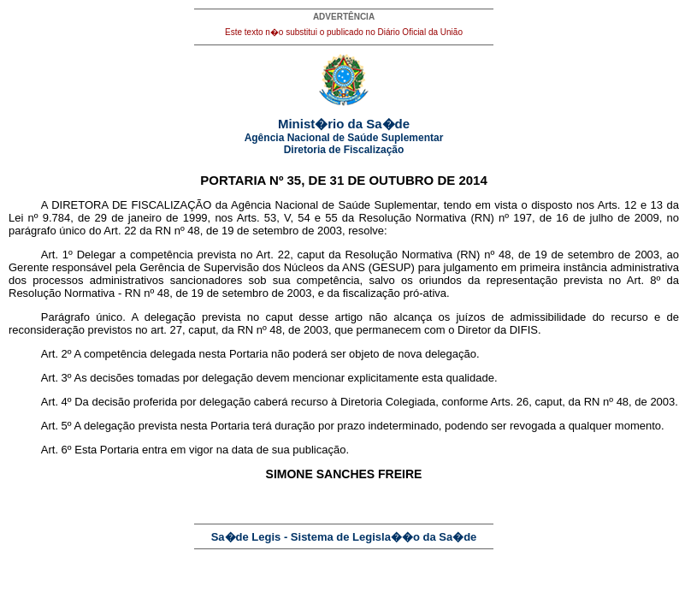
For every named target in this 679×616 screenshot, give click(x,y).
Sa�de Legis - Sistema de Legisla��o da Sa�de (344, 537)
